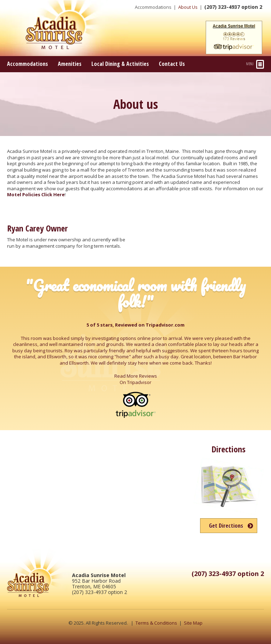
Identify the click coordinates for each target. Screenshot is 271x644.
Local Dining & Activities (120, 64)
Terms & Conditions (156, 623)
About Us (188, 7)
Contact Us (172, 64)
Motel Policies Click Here (36, 194)
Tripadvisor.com (165, 325)
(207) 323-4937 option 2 (233, 7)
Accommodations (153, 7)
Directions (228, 449)
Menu (255, 64)
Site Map (193, 623)
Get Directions (226, 526)
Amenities (70, 64)
